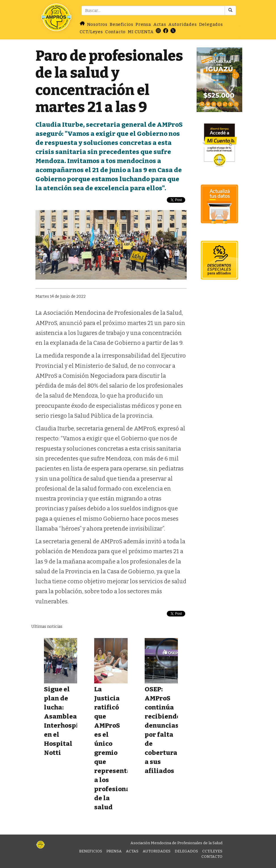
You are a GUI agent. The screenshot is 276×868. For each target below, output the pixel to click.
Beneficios (122, 24)
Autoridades (183, 24)
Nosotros (97, 24)
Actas (160, 24)
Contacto (115, 32)
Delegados (211, 24)
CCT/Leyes (91, 32)
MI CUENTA (141, 32)
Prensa (143, 24)
